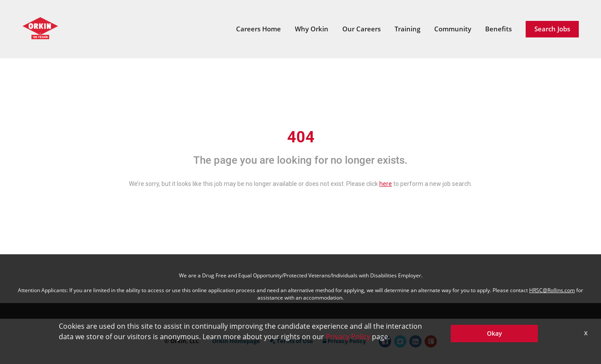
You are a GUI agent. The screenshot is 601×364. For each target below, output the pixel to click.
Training (407, 29)
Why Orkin (312, 29)
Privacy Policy (344, 341)
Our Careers (361, 29)
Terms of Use (291, 341)
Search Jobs (552, 29)
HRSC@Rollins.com (552, 290)
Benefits (498, 29)
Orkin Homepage (236, 341)
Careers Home (258, 29)
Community (453, 29)
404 (301, 137)
